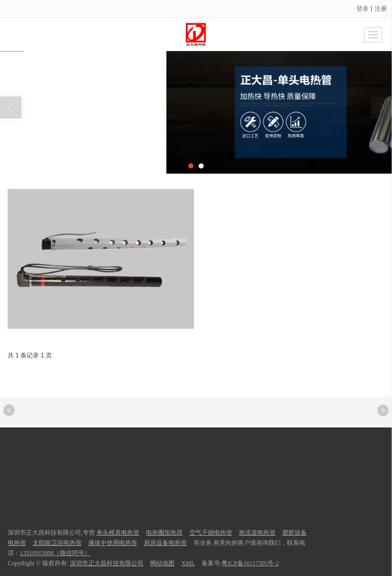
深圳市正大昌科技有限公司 (107, 563)
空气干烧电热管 (211, 533)
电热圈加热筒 (164, 533)
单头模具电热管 (118, 533)
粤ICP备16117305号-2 (250, 563)
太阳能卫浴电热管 (57, 543)
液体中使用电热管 (113, 543)
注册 (381, 9)
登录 (362, 9)
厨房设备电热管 (165, 543)
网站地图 (162, 563)
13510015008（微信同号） (55, 553)
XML (188, 563)
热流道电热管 (257, 533)
